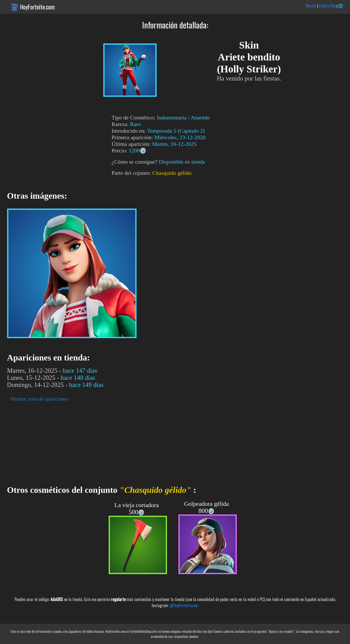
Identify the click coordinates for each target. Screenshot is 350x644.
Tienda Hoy (327, 6)
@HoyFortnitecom (184, 605)
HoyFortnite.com (37, 7)
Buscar (311, 6)
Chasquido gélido (172, 173)
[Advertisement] (152, 442)
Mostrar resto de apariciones (39, 399)
